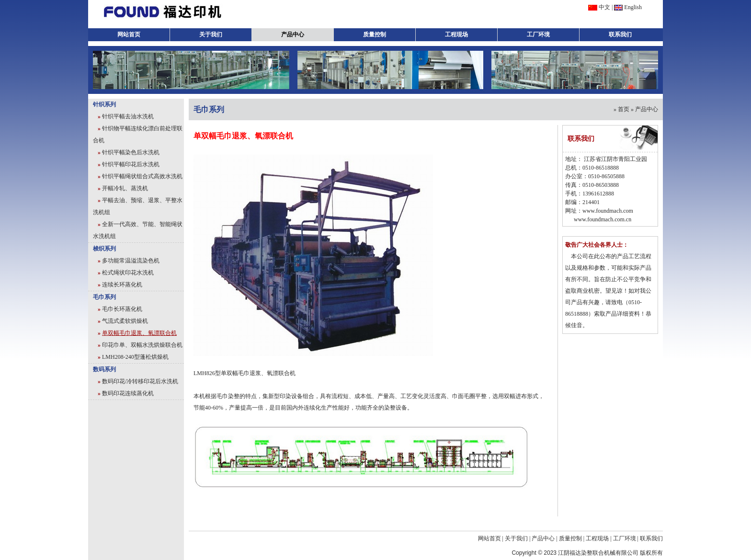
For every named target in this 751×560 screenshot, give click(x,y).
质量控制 (375, 34)
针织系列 (104, 104)
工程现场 (456, 34)
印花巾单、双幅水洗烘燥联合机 (142, 345)
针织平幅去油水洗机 (128, 116)
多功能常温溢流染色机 (131, 261)
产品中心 (293, 34)
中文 (604, 7)
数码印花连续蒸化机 (128, 393)
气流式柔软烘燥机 (125, 321)
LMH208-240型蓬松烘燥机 (135, 357)
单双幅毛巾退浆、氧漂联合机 (139, 333)
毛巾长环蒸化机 (122, 309)
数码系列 (104, 369)
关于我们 (211, 34)
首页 (624, 109)
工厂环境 (538, 34)
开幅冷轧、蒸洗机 (125, 188)
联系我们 (620, 34)
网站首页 (129, 34)
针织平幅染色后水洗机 (131, 152)
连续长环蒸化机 (122, 285)
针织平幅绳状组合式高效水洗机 (142, 176)
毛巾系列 (104, 297)
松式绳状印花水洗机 (128, 273)
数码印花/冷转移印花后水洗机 (140, 381)
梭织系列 (104, 249)
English (633, 7)
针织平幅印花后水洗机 (131, 164)
